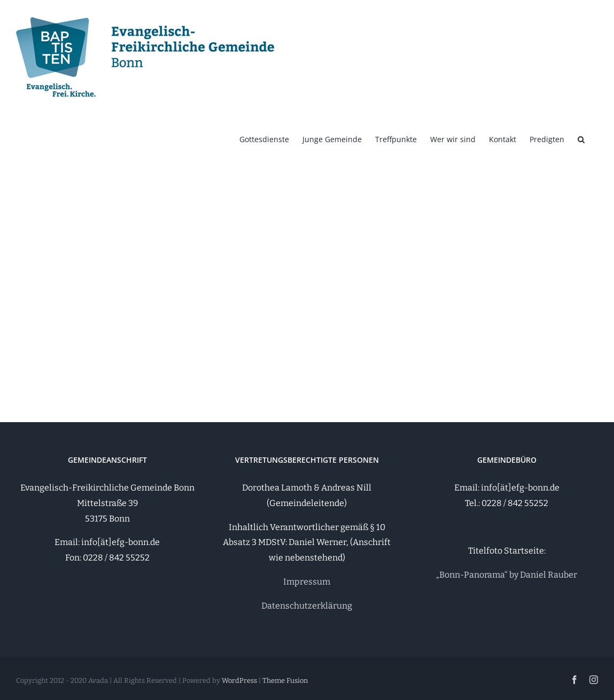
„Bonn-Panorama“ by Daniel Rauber (507, 575)
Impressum (307, 582)
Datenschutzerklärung (307, 606)
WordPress (239, 680)
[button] (581, 138)
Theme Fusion (285, 680)
